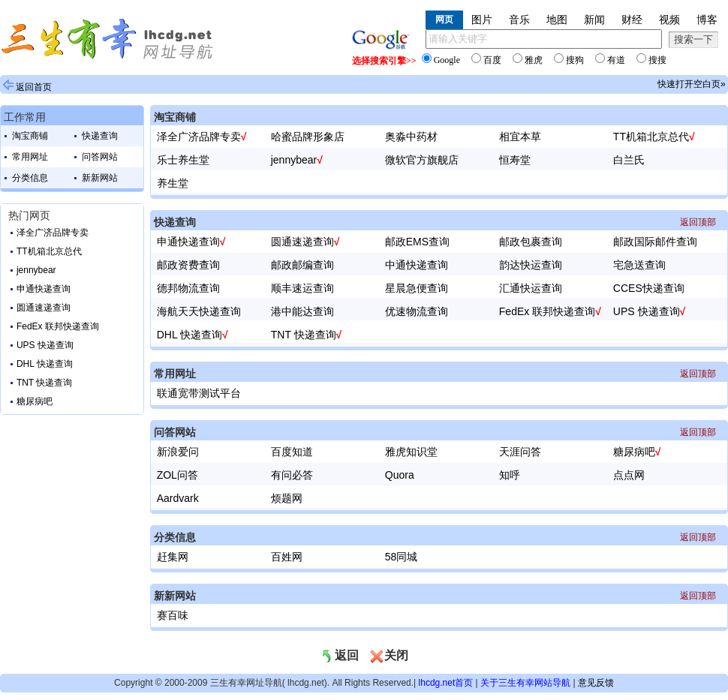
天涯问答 (520, 452)
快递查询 (100, 136)
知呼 (510, 475)
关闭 (389, 655)
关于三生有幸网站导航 (525, 683)
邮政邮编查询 (302, 265)
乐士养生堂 (183, 160)
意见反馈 (596, 683)
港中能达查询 (302, 311)
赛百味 (173, 615)
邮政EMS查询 (417, 242)
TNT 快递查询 (44, 383)
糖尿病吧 (35, 401)
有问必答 (292, 475)
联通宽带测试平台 (199, 393)
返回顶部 (698, 222)
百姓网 (287, 557)
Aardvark (178, 498)
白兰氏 (629, 160)
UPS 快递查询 (45, 345)
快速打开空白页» (692, 84)
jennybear (36, 270)
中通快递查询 (417, 265)
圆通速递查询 (44, 308)
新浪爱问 (178, 452)
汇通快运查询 (531, 288)
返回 (339, 655)
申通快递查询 (44, 289)
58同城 (402, 557)
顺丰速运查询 (302, 288)
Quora (400, 475)
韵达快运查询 (531, 265)
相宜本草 (520, 137)
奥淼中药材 (411, 137)
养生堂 (173, 183)
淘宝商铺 (30, 136)
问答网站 (100, 157)
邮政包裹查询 (531, 242)
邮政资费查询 (188, 265)
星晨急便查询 (417, 288)
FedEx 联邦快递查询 (58, 326)
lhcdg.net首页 (446, 683)
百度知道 (292, 452)
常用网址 (30, 157)
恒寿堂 (515, 160)
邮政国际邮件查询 (655, 242)
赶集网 (173, 557)
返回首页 (34, 87)
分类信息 (30, 178)
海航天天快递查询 (199, 311)
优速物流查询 (417, 311)
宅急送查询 (639, 265)
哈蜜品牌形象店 (308, 137)
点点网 (629, 475)
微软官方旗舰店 (422, 160)
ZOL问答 (177, 475)
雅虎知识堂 (411, 452)
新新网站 (100, 178)
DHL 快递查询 (45, 364)
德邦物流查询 (188, 288)
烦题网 (287, 498)
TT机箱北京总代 (49, 251)
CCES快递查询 (649, 288)
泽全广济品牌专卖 (53, 233)
